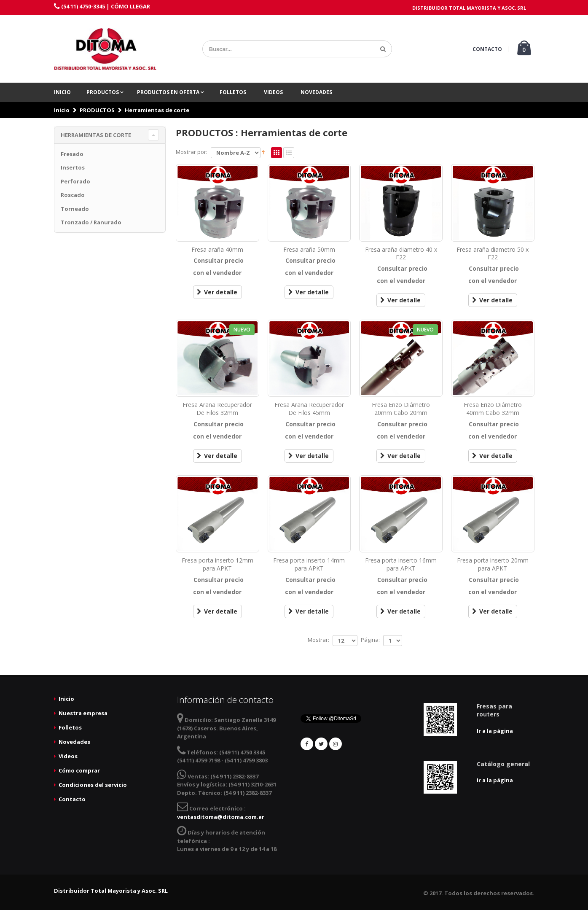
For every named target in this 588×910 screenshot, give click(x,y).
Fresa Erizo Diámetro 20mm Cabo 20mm (401, 409)
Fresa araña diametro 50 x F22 (493, 253)
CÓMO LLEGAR (130, 6)
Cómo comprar (79, 770)
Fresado (72, 154)
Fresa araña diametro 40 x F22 (401, 253)
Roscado (73, 195)
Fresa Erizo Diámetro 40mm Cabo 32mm (493, 409)
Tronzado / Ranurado (91, 222)
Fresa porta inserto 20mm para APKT (493, 564)
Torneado (75, 209)
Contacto (72, 799)
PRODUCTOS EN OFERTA (169, 92)
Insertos (73, 167)
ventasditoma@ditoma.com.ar (221, 817)
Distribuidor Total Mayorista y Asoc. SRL (111, 891)
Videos (273, 92)
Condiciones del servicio (93, 785)
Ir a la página (495, 731)
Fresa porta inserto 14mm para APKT (309, 564)
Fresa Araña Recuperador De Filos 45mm (309, 409)
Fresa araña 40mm (217, 249)
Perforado (75, 181)
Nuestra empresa (83, 713)
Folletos (233, 92)
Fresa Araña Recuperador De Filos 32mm (217, 409)
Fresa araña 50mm (309, 249)
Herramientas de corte (157, 110)
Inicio (62, 92)
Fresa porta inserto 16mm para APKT (401, 564)
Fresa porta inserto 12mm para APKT (217, 564)
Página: (370, 640)
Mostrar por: (192, 152)
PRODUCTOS (103, 92)
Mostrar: (318, 640)
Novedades (316, 92)
